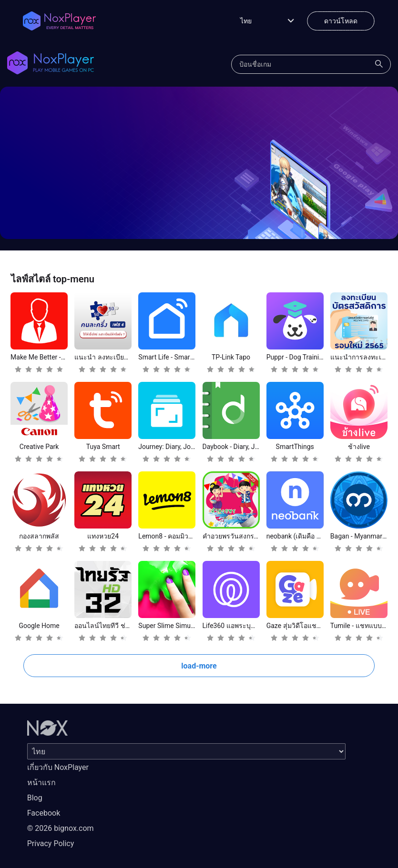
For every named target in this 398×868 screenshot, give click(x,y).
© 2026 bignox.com (61, 828)
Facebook (44, 813)
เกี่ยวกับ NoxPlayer (58, 767)
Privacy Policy (51, 843)
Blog (35, 798)
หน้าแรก (41, 783)
